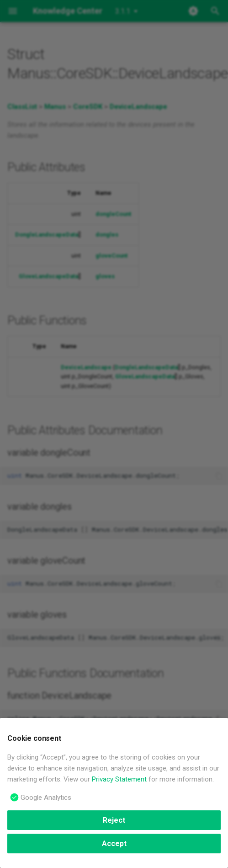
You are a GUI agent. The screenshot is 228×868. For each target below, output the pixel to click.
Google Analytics (46, 798)
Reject (114, 820)
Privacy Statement (119, 779)
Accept (114, 844)
